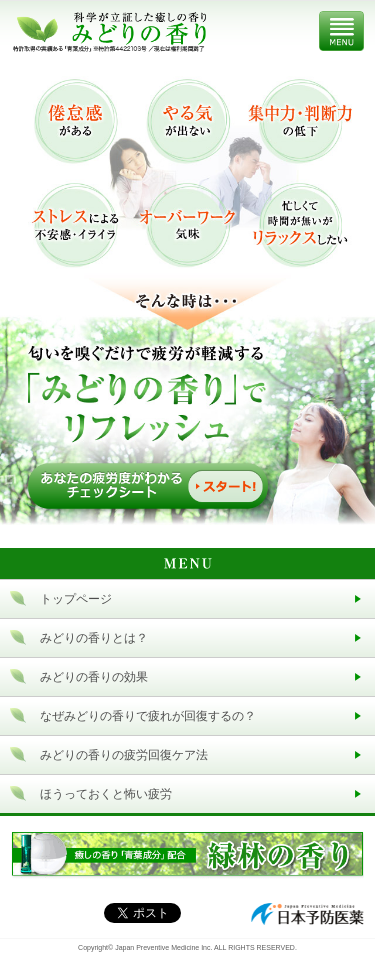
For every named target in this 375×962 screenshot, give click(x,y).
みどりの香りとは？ (94, 638)
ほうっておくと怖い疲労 (106, 794)
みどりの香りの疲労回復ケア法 (124, 755)
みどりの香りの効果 (94, 677)
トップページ (76, 599)
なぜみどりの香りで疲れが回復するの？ (148, 716)
